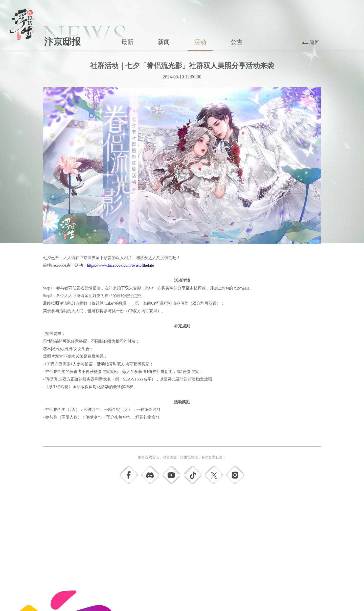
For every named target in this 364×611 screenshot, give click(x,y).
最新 (127, 42)
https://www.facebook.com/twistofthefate (120, 265)
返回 (315, 42)
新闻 (164, 42)
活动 (200, 42)
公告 (237, 42)
